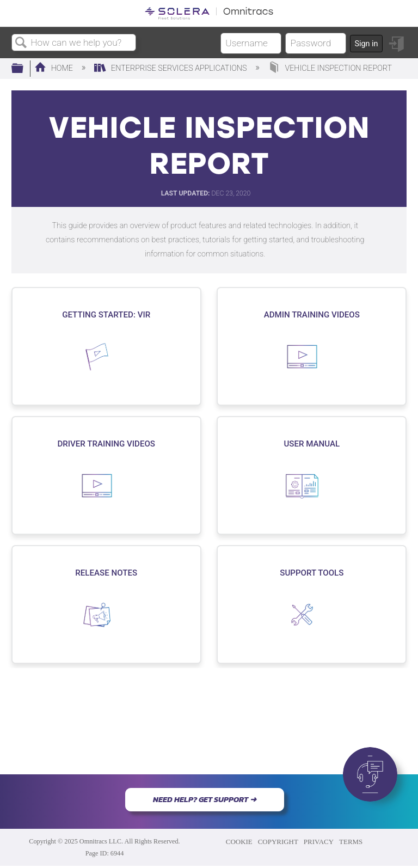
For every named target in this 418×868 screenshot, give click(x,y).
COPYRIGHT (278, 842)
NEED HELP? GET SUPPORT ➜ (205, 799)
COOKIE (239, 842)
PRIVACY (319, 842)
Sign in (366, 44)
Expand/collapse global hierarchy (24, 69)
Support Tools (312, 573)
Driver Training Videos (106, 444)
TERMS (351, 842)
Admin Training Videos (312, 315)
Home (55, 68)
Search (21, 43)
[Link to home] (209, 13)
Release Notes (106, 573)
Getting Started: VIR (106, 315)
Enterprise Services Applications (171, 68)
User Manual (312, 444)
